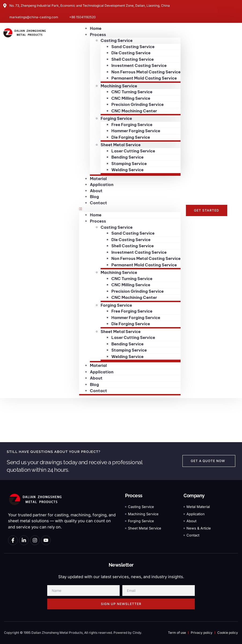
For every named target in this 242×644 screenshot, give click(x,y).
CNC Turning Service (132, 92)
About (96, 378)
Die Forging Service (131, 137)
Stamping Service (129, 164)
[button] (130, 209)
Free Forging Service (132, 125)
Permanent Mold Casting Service (144, 78)
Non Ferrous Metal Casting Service (146, 72)
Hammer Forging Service (136, 131)
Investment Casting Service (139, 65)
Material (98, 365)
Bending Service (127, 157)
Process (98, 35)
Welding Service (127, 170)
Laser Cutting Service (133, 151)
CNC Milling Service (131, 98)
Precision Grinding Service (137, 104)
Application (102, 372)
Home (96, 215)
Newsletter (121, 565)
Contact (98, 203)
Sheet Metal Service (121, 145)
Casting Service (117, 40)
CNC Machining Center (134, 111)
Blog (94, 384)
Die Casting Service (131, 53)
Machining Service (119, 86)
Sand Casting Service (133, 47)
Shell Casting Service (133, 59)
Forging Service (116, 118)
